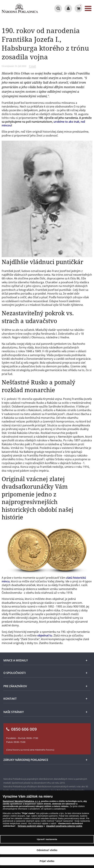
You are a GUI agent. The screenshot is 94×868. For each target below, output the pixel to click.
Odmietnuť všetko (47, 850)
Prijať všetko (47, 861)
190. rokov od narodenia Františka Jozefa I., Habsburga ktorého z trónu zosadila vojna (45, 44)
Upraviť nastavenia (47, 839)
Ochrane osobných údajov (30, 826)
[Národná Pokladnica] (20, 9)
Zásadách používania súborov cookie (64, 826)
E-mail (32, 66)
